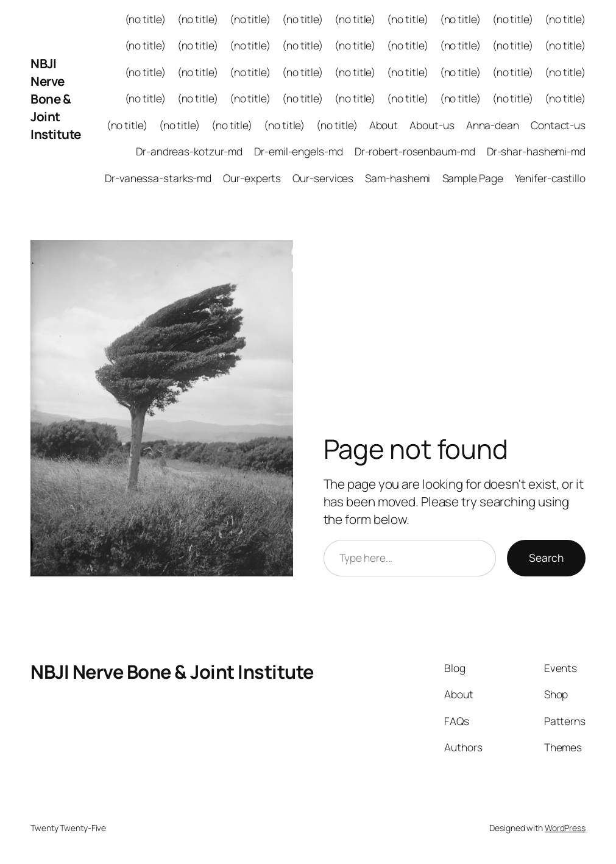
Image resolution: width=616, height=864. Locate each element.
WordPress (565, 828)
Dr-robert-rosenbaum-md (415, 151)
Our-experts (252, 178)
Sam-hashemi (398, 178)
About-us (432, 125)
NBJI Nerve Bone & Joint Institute (56, 99)
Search (546, 558)
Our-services (323, 178)
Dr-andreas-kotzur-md (189, 151)
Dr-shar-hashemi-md (536, 151)
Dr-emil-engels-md (298, 151)
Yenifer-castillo (550, 178)
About (384, 125)
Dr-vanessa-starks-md (158, 178)
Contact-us (558, 125)
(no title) (145, 19)
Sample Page (473, 178)
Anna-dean (493, 125)
